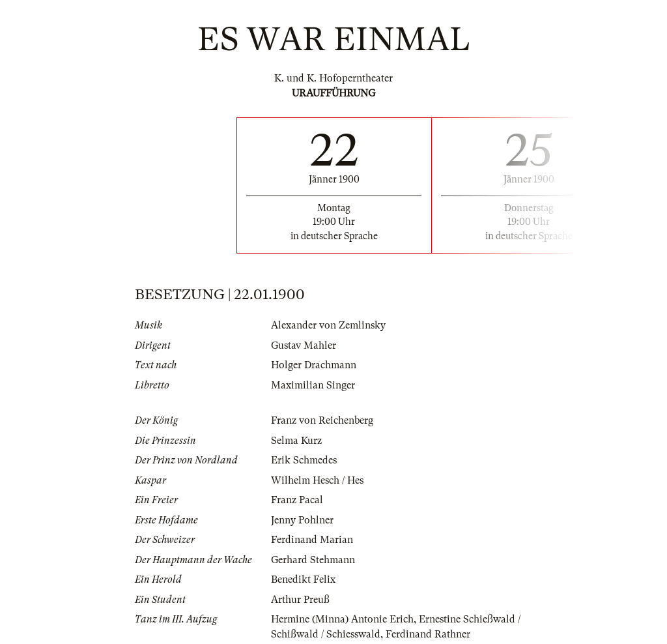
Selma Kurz (296, 441)
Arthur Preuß (300, 600)
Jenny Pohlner (302, 520)
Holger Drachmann (314, 365)
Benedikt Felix (303, 579)
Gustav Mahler (304, 345)
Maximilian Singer (313, 385)
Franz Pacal (297, 500)
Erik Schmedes (304, 460)
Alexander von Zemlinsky (328, 325)
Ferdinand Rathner (428, 634)
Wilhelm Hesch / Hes (317, 480)
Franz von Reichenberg (322, 420)
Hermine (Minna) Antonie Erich (342, 619)
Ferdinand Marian (312, 540)
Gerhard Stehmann (313, 560)
